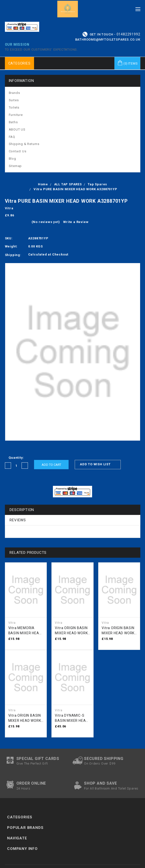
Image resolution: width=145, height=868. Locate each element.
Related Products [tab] (28, 553)
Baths (13, 122)
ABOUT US (17, 129)
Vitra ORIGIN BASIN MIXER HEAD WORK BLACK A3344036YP (72, 631)
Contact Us (18, 151)
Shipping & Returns (24, 144)
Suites (14, 100)
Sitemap (15, 166)
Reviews (18, 520)
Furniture (16, 115)
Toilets (14, 107)
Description (22, 510)
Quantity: (16, 458)
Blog (12, 159)
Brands (14, 93)
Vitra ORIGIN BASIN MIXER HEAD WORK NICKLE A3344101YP (118, 631)
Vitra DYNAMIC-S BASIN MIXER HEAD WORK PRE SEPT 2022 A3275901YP (72, 718)
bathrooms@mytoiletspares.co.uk (108, 39)
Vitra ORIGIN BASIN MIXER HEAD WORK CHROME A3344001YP (25, 718)
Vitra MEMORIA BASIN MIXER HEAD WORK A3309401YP (25, 631)
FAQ (12, 137)
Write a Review (76, 222)
